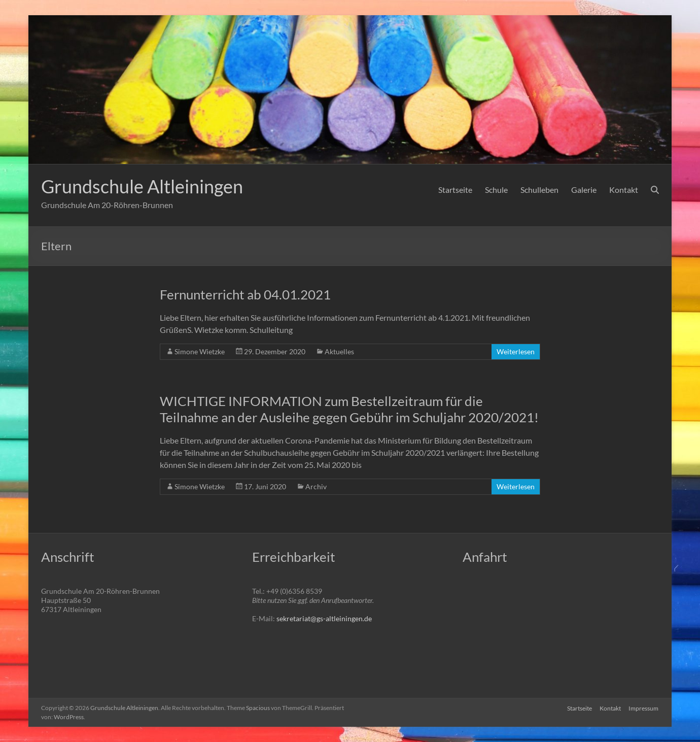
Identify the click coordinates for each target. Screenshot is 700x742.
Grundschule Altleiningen (142, 186)
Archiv (316, 486)
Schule (496, 190)
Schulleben (539, 190)
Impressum (644, 708)
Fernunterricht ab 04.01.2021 (245, 294)
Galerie (584, 190)
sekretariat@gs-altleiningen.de (324, 618)
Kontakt (624, 190)
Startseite (455, 190)
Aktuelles (339, 351)
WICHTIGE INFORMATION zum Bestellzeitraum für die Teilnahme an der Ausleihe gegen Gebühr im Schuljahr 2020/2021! (349, 409)
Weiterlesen (516, 351)
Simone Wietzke (200, 351)
